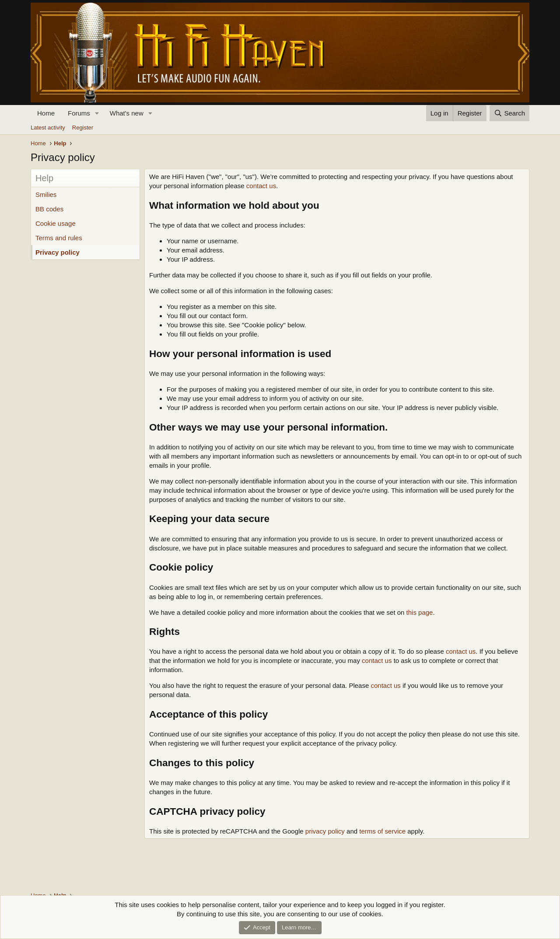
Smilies (46, 194)
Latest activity (48, 128)
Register (83, 128)
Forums (79, 113)
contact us (261, 186)
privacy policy (325, 831)
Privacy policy (58, 252)
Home (46, 113)
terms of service (382, 831)
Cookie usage (56, 223)
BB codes (49, 209)
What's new (127, 113)
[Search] (509, 113)
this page (420, 612)
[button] (97, 113)
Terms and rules (59, 238)
